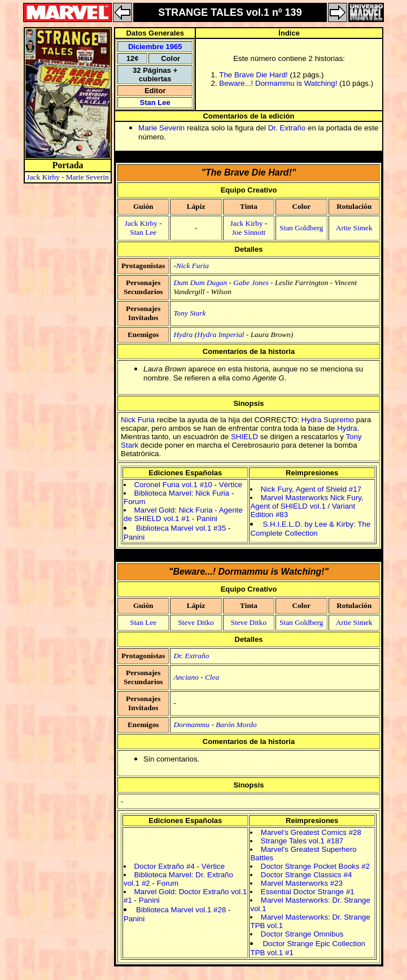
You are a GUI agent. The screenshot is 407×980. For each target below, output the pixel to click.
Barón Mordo (236, 725)
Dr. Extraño (287, 128)
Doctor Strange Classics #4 (307, 875)
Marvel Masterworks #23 (302, 883)
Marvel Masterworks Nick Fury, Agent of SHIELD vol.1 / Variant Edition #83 (307, 506)
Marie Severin (87, 177)
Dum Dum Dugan (200, 283)
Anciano (186, 677)
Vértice (231, 485)
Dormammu (191, 725)
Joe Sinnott (249, 232)
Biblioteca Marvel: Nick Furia (181, 493)
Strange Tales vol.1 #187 (302, 841)
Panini (207, 519)
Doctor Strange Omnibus (302, 934)
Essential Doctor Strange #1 (308, 892)
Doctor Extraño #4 (164, 866)
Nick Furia (192, 266)
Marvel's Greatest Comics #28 (311, 832)
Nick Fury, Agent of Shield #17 (311, 489)
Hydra (183, 334)
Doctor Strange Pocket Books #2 (315, 866)
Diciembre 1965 (155, 47)
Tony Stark (189, 313)
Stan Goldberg (301, 228)
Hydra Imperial (220, 334)
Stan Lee (155, 102)
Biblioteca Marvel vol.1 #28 (181, 910)
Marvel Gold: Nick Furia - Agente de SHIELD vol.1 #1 (183, 514)
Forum (135, 502)
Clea (212, 677)
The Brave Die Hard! (253, 75)
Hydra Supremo (328, 420)
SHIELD (244, 437)
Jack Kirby (43, 177)
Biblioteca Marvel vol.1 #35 (181, 528)
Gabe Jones (251, 283)
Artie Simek (354, 228)
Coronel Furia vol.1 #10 (173, 485)
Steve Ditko (196, 622)
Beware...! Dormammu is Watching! (278, 83)
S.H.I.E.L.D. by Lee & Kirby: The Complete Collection (310, 529)
